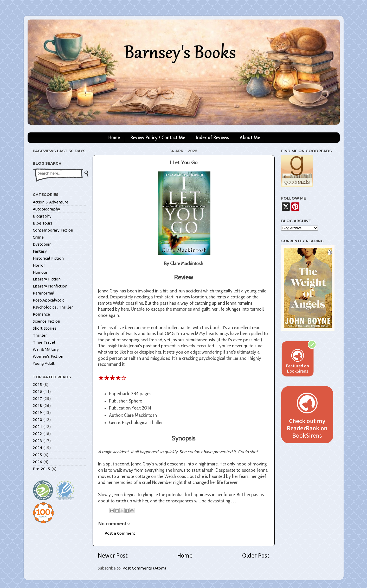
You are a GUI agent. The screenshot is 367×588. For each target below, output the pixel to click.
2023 (37, 441)
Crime (38, 237)
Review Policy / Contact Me (158, 138)
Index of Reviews (212, 138)
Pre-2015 (41, 469)
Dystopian (42, 244)
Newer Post (113, 555)
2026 (37, 462)
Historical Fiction (48, 258)
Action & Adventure (51, 202)
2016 (37, 391)
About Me (250, 138)
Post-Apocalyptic (49, 300)
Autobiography (46, 209)
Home (114, 138)
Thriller (40, 335)
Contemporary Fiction (53, 230)
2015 (37, 384)
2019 (37, 413)
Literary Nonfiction (50, 286)
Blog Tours (43, 223)
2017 (37, 398)
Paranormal (44, 293)
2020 (37, 420)
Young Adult (44, 363)
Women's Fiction (48, 356)
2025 (37, 455)
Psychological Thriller (53, 307)
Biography (42, 216)
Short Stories (45, 328)
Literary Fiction (47, 279)
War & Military (46, 349)
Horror (39, 265)
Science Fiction (46, 321)
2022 (37, 434)
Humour (40, 272)
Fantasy (40, 251)
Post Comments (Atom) (144, 568)
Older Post (256, 555)
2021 (37, 427)
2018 (37, 405)
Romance (41, 314)
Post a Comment (120, 533)
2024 (37, 448)
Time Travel (44, 342)
